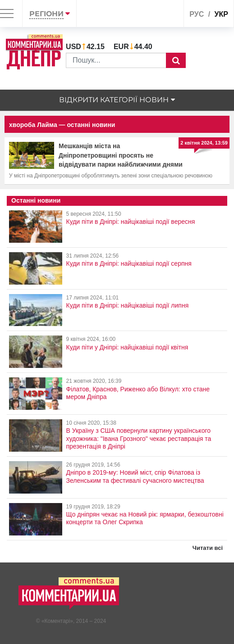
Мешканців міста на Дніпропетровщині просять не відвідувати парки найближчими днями (121, 155)
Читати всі (208, 548)
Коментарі (57, 621)
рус (197, 14)
